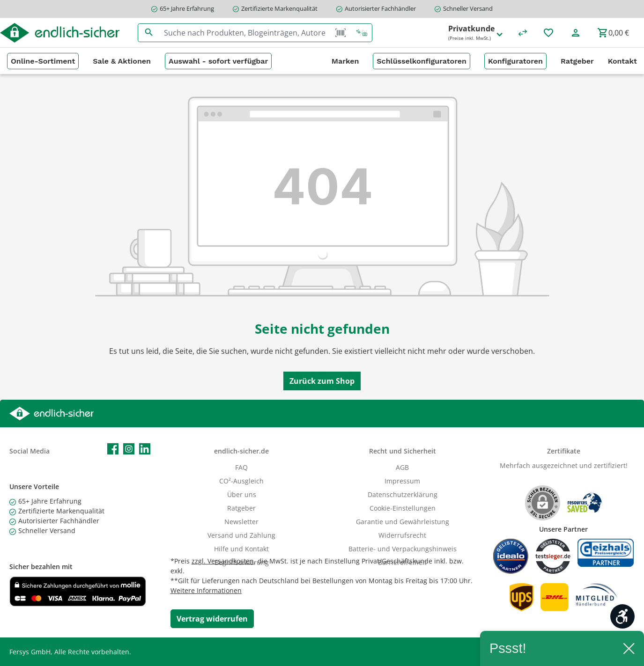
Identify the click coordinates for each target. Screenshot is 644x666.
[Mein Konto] (576, 33)
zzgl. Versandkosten (223, 561)
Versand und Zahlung (241, 535)
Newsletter (241, 522)
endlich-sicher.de (241, 451)
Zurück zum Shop (322, 381)
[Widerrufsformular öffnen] (212, 619)
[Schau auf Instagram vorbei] (129, 449)
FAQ (241, 467)
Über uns (242, 494)
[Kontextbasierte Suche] (362, 33)
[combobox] (245, 33)
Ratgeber (241, 508)
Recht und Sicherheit (403, 451)
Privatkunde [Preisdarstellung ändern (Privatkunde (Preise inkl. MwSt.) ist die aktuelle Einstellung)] (476, 33)
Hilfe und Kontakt (241, 549)
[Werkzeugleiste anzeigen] (622, 616)
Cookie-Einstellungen (403, 508)
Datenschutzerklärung (403, 494)
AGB (402, 467)
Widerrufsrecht (402, 535)
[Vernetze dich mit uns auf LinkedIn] (145, 449)
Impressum (402, 481)
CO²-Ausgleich (241, 481)
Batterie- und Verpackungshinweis (403, 549)
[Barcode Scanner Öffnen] (341, 33)
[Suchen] (149, 33)
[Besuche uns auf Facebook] (113, 449)
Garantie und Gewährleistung (403, 522)
